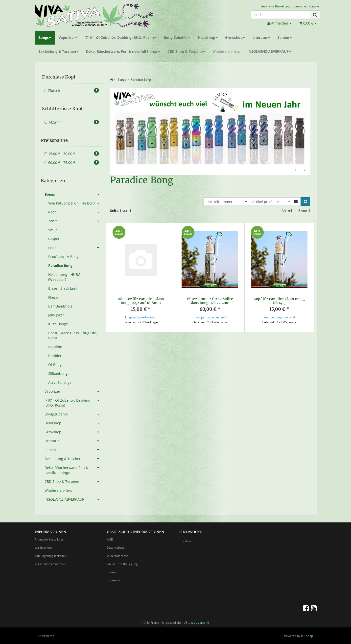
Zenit (75, 221)
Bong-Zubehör (177, 38)
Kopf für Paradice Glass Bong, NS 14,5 (279, 301)
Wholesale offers (226, 51)
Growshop (235, 38)
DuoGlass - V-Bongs (64, 257)
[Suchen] (281, 15)
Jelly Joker (56, 315)
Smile (53, 230)
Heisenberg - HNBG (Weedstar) (64, 277)
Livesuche (299, 6)
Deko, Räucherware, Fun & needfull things (123, 51)
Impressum (115, 580)
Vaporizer (68, 38)
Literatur (261, 38)
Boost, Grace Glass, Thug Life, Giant (73, 335)
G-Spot (54, 239)
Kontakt (314, 6)
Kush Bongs (58, 324)
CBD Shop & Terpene (186, 51)
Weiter (304, 171)
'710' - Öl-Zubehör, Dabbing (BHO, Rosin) (121, 38)
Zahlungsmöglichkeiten (51, 556)
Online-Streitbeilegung (122, 564)
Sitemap (113, 572)
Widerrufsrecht (117, 556)
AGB (110, 539)
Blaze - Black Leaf (63, 288)
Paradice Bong (60, 266)
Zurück (296, 171)
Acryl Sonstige (60, 382)
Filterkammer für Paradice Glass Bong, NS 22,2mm (210, 301)
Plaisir (53, 297)
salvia (187, 541)
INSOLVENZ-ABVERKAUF (269, 51)
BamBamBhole (60, 306)
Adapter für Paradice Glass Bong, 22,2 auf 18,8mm (141, 301)
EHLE (75, 248)
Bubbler (55, 356)
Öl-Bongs (56, 365)
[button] (296, 202)
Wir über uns (43, 548)
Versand (203, 623)
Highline (55, 347)
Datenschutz (116, 548)
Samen (285, 38)
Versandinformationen (50, 564)
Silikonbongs (59, 374)
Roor (75, 212)
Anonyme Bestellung (275, 6)
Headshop (208, 38)
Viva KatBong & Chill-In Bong (75, 203)
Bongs (45, 38)
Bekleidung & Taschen (58, 51)
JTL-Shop (307, 636)
